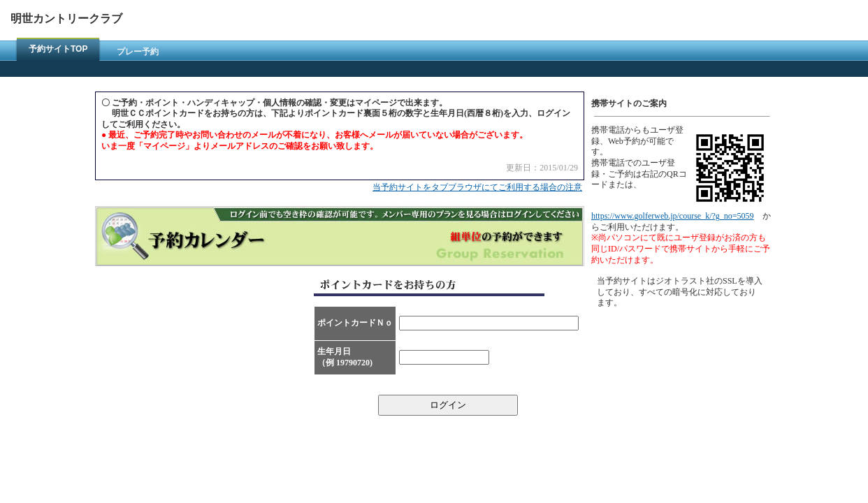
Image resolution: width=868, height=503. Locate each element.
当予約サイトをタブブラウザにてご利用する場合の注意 (477, 187)
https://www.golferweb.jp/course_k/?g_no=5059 (673, 216)
